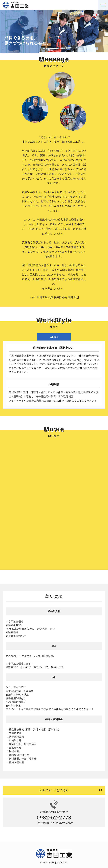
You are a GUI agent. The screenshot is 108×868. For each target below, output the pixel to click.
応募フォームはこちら (71, 790)
